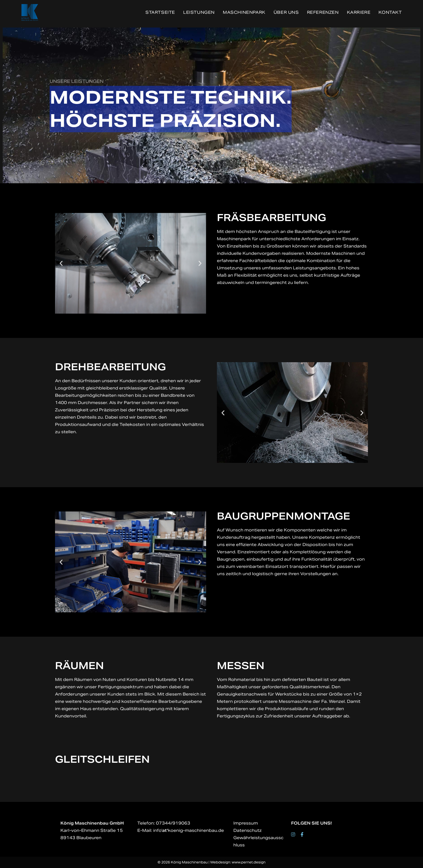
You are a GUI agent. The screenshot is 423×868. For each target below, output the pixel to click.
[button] (61, 263)
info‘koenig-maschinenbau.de (189, 830)
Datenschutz (248, 830)
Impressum (246, 823)
